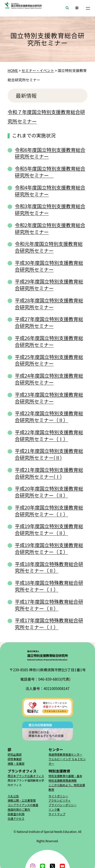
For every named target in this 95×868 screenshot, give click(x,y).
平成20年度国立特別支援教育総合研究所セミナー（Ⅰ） (49, 511)
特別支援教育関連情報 (63, 780)
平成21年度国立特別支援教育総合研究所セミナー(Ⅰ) (49, 473)
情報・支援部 (16, 763)
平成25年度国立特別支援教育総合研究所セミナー (49, 360)
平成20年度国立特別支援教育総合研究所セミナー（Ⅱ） (49, 492)
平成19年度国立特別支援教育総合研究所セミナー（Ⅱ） (49, 529)
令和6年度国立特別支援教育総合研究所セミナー (50, 153)
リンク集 (54, 809)
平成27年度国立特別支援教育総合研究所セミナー (49, 322)
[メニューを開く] (88, 8)
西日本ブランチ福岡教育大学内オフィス (26, 783)
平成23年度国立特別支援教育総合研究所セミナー (49, 398)
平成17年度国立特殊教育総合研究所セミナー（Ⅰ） (49, 624)
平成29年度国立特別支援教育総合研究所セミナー (49, 285)
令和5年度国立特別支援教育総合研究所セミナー (50, 172)
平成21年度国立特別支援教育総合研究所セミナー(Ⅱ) (49, 454)
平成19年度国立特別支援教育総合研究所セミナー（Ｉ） (49, 548)
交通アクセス (16, 819)
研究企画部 (15, 754)
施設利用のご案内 (19, 809)
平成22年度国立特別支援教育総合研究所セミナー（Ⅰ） (49, 436)
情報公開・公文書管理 (22, 800)
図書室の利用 (16, 814)
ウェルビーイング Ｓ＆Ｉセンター (67, 761)
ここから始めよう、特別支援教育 (67, 787)
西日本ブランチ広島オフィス (26, 776)
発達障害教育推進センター (65, 754)
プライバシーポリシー (63, 805)
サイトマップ (57, 814)
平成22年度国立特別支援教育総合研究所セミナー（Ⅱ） (49, 417)
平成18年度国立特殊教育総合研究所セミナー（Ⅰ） (49, 586)
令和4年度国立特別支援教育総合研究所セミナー (50, 191)
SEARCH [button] (66, 8)
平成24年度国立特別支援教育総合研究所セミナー (49, 379)
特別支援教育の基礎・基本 (65, 776)
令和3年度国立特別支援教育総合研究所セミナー (50, 209)
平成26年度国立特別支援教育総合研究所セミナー (49, 341)
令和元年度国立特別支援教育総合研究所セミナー (49, 247)
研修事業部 (15, 759)
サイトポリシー (59, 796)
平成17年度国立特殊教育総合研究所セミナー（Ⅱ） (49, 605)
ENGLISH (75, 8)
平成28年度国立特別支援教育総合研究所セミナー (49, 304)
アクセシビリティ (60, 800)
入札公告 (13, 796)
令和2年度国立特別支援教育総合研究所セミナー (50, 228)
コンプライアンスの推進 (23, 805)
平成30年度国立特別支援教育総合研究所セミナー (49, 266)
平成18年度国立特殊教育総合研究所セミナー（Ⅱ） (49, 567)
